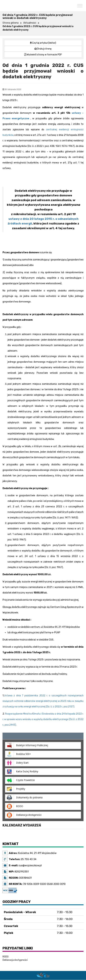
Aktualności (30, 23)
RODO (6, 957)
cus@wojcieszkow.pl (30, 865)
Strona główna (11, 23)
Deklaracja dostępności (15, 960)
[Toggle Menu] (80, 6)
